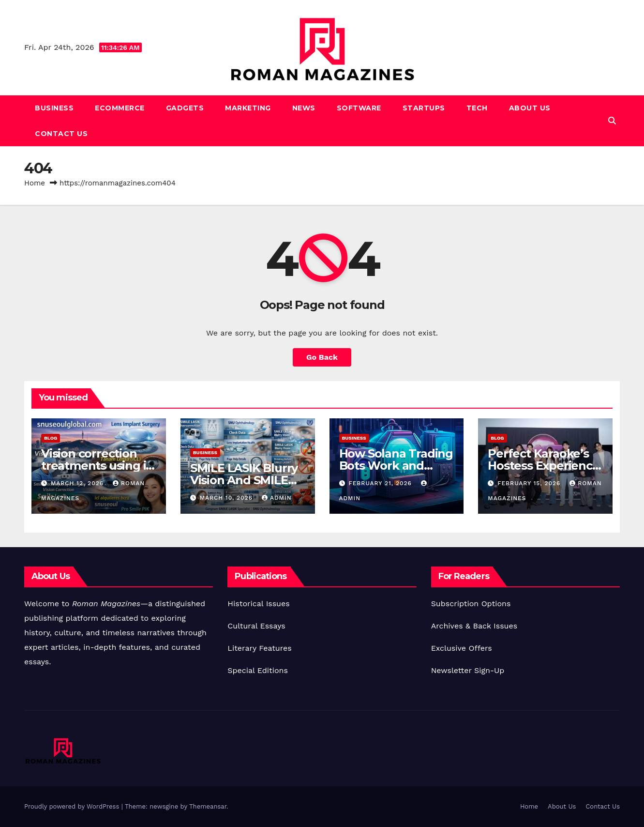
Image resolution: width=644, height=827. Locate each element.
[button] (612, 121)
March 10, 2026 (227, 498)
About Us (530, 108)
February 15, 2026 (530, 483)
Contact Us (61, 134)
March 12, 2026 (78, 483)
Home (35, 183)
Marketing (248, 108)
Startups (424, 108)
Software (359, 108)
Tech (477, 108)
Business (54, 108)
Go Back (322, 357)
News (304, 108)
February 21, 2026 (381, 483)
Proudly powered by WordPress (73, 806)
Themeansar (208, 806)
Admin (277, 498)
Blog (51, 438)
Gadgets (185, 108)
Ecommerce (120, 108)
